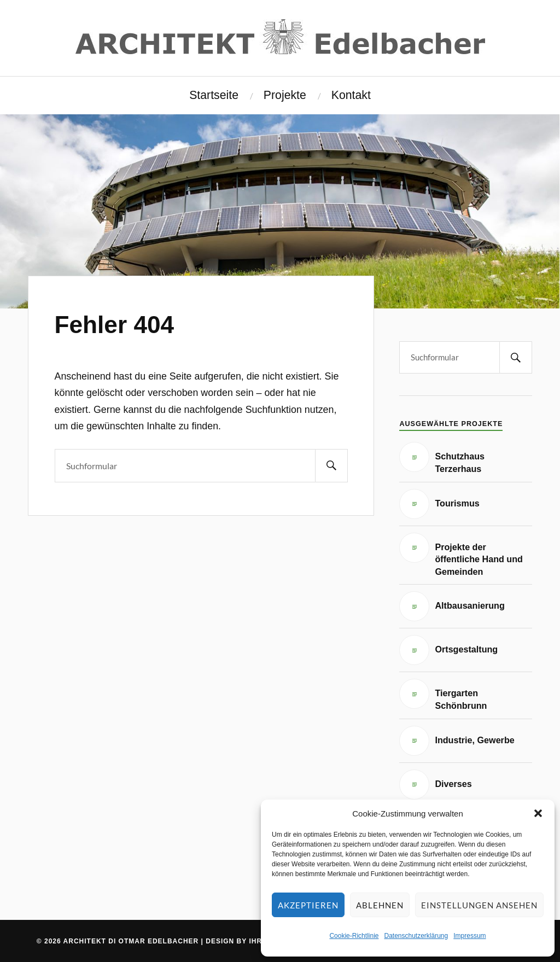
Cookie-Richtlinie (354, 936)
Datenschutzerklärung (416, 936)
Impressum (469, 936)
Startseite (214, 95)
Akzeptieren (308, 905)
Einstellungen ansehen (479, 905)
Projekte (285, 95)
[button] (538, 813)
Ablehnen (380, 905)
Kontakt (351, 95)
